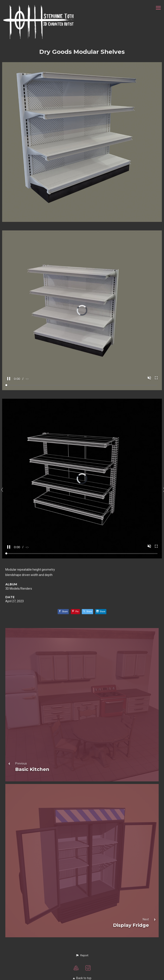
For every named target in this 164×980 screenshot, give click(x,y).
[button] (82, 955)
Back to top (82, 978)
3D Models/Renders (19, 589)
